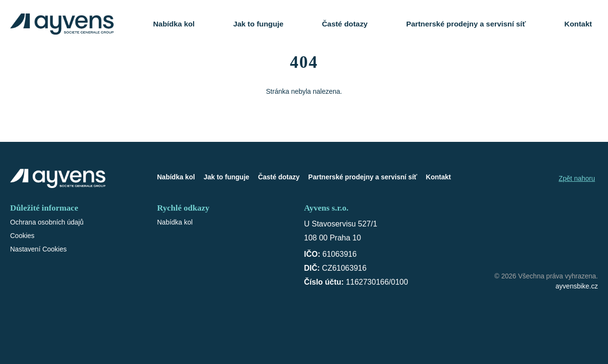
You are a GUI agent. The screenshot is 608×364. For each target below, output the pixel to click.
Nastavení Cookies (39, 249)
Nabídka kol (174, 24)
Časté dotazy (345, 24)
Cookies (22, 236)
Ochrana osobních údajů (47, 222)
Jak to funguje (258, 24)
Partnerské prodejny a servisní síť (466, 24)
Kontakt (578, 24)
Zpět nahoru (577, 178)
